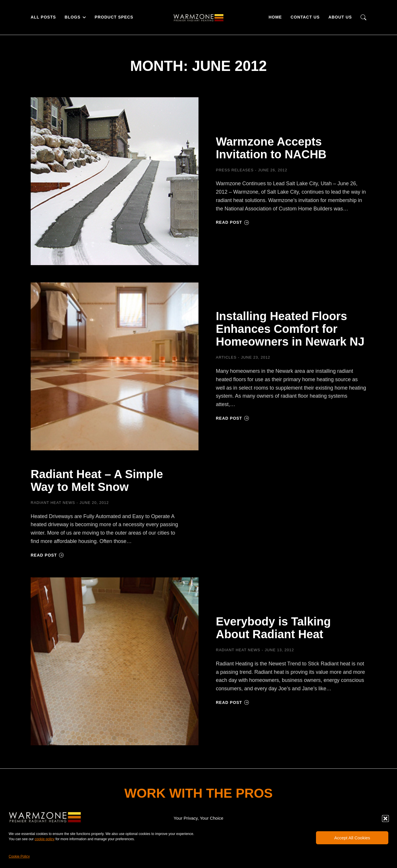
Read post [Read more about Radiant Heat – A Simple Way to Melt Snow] (47, 555)
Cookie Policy (19, 856)
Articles (226, 357)
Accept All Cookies (352, 838)
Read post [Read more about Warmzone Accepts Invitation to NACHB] (232, 222)
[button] (385, 819)
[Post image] (115, 181)
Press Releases (235, 170)
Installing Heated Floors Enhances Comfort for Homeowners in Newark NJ (290, 329)
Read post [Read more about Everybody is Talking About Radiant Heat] (232, 702)
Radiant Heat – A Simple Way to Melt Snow (97, 480)
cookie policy (45, 839)
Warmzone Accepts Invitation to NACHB (271, 148)
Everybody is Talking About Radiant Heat (273, 628)
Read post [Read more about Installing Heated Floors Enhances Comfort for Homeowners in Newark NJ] (232, 418)
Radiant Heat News (53, 503)
